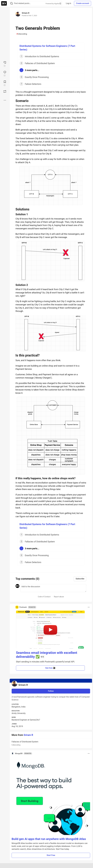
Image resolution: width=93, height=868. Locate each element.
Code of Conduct (44, 597)
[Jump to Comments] (5, 73)
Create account (83, 3)
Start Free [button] (51, 855)
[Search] (12, 3)
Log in (68, 3)
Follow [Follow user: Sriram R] (51, 691)
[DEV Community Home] (4, 3)
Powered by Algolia (53, 4)
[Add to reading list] (5, 83)
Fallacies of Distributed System (51, 743)
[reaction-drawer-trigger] (5, 64)
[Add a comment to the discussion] (53, 588)
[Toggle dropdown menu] (89, 607)
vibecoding (22, 34)
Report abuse (59, 597)
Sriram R (26, 13)
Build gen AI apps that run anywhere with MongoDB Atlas (49, 839)
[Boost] (5, 91)
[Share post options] (5, 100)
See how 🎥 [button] (50, 668)
